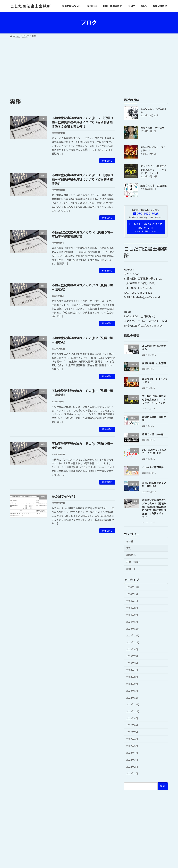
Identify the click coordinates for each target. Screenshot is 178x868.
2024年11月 (133, 587)
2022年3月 (132, 760)
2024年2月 (132, 615)
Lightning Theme (88, 830)
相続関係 (131, 555)
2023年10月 (133, 642)
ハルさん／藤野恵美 (153, 467)
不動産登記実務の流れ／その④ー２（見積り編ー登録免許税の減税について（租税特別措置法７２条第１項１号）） (82, 122)
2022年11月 (133, 704)
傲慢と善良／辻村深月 (152, 128)
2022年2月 (132, 766)
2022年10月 (133, 711)
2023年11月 (133, 635)
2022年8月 (132, 725)
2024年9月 (132, 594)
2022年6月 (132, 739)
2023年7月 (132, 656)
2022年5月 (132, 746)
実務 (129, 548)
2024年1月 (132, 622)
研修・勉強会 (133, 562)
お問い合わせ (38, 808)
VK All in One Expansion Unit (111, 830)
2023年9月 (132, 649)
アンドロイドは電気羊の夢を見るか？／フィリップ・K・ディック (154, 170)
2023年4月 (132, 670)
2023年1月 (132, 691)
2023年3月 (132, 677)
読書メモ (131, 569)
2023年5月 (132, 663)
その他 (130, 541)
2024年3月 (132, 608)
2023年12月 (133, 629)
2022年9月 (132, 718)
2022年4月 (132, 753)
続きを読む (107, 161)
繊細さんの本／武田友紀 (154, 186)
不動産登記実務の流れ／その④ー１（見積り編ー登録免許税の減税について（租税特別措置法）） (82, 179)
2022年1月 (132, 773)
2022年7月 (132, 732)
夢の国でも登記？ (64, 496)
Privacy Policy (19, 808)
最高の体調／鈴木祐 (153, 434)
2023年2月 (132, 684)
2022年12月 (133, 698)
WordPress (70, 830)
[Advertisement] (89, 64)
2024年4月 (132, 601)
